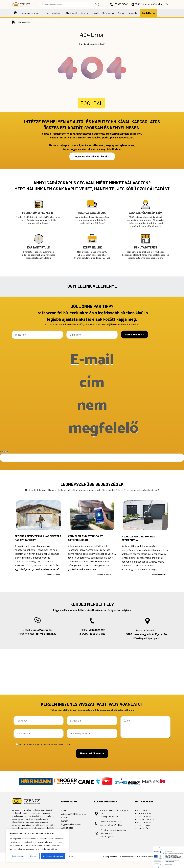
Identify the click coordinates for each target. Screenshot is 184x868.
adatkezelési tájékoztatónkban (110, 324)
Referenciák (108, 13)
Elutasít (34, 856)
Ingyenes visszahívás (71, 824)
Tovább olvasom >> (52, 574)
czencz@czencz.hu (41, 630)
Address (4, 452)
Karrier (121, 13)
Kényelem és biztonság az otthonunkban (85, 538)
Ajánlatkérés (148, 13)
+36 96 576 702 (119, 4)
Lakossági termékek (30, 13)
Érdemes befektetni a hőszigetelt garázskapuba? (38, 538)
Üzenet (145, 727)
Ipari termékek (53, 13)
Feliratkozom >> (134, 334)
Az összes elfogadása (53, 856)
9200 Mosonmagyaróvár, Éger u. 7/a (150, 4)
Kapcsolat (133, 13)
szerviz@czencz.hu (46, 634)
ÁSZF (64, 810)
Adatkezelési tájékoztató (73, 814)
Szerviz (85, 13)
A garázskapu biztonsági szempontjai (138, 538)
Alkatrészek (72, 13)
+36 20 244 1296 (97, 634)
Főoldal (15, 13)
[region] (37, 845)
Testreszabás (18, 856)
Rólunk (95, 13)
